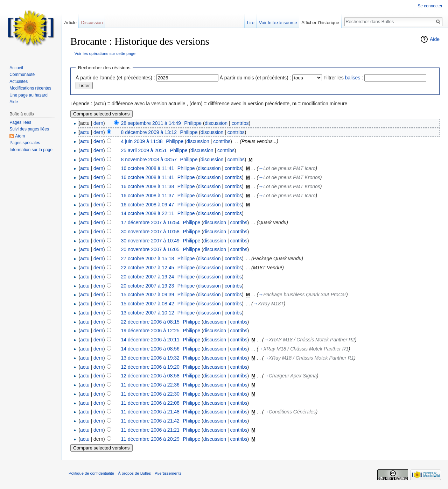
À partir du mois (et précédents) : (255, 78)
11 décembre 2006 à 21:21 (150, 430)
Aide (435, 39)
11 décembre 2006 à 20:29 (150, 439)
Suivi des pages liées (29, 129)
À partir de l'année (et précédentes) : (115, 78)
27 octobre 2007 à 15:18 (148, 258)
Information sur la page (31, 150)
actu (85, 132)
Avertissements (168, 473)
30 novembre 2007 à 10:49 (150, 241)
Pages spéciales (25, 143)
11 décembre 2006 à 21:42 (150, 421)
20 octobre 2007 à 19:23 (148, 286)
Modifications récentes (30, 88)
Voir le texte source (278, 23)
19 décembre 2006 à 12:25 (150, 331)
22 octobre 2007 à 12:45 (148, 268)
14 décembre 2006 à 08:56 (150, 349)
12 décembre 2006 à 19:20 (150, 367)
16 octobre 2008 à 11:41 (148, 168)
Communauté (22, 75)
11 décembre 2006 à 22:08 (150, 403)
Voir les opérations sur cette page (105, 53)
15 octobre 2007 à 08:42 (148, 304)
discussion (216, 123)
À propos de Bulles (134, 473)
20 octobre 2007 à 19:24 (148, 277)
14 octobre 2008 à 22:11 (148, 213)
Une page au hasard (29, 95)
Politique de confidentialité (91, 473)
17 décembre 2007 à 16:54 (150, 222)
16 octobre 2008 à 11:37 (148, 196)
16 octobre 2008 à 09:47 (148, 205)
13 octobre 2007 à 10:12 (148, 313)
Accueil (16, 68)
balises (353, 78)
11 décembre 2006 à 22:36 (150, 385)
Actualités (19, 81)
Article (70, 23)
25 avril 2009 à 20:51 (144, 150)
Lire (251, 23)
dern (98, 123)
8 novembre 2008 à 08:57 (149, 160)
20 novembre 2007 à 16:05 (150, 249)
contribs (240, 123)
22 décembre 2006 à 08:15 (150, 322)
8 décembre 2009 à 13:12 (149, 132)
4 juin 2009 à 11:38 (142, 141)
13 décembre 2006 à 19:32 (150, 358)
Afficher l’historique (320, 23)
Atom (20, 136)
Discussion (92, 23)
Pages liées (20, 122)
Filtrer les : (343, 78)
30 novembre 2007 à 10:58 (150, 232)
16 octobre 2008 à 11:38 (148, 186)
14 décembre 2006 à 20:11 (150, 340)
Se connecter (430, 6)
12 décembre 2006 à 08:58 (150, 376)
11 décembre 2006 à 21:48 (150, 412)
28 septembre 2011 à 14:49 (151, 123)
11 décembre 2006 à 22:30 (150, 394)
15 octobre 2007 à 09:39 (148, 295)
